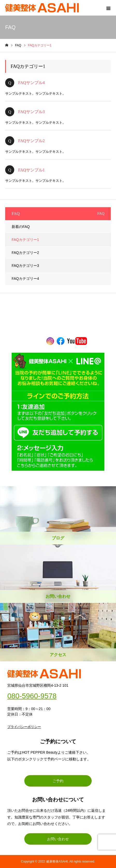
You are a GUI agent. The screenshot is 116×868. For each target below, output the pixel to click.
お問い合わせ (58, 839)
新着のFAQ (21, 227)
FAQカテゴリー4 (25, 279)
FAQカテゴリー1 (25, 240)
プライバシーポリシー (24, 727)
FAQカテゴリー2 (25, 253)
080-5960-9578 (32, 696)
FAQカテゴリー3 (25, 266)
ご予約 (58, 781)
